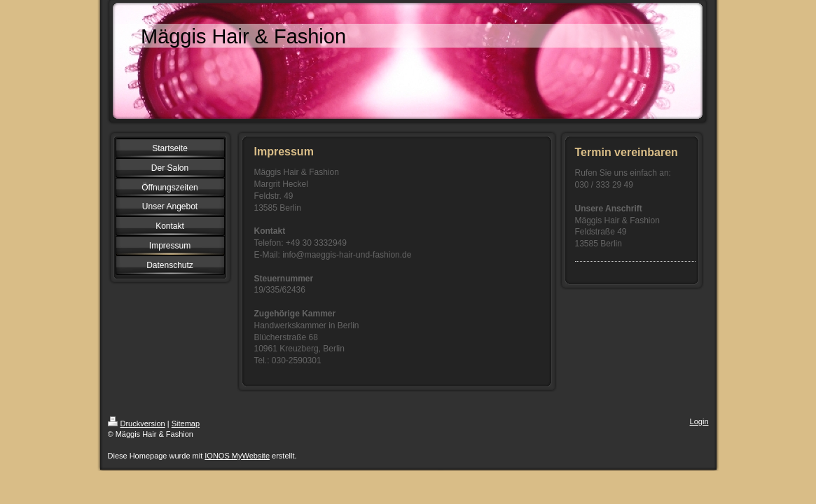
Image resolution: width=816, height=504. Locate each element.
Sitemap (186, 423)
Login (699, 421)
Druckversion (137, 423)
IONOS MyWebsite (237, 456)
